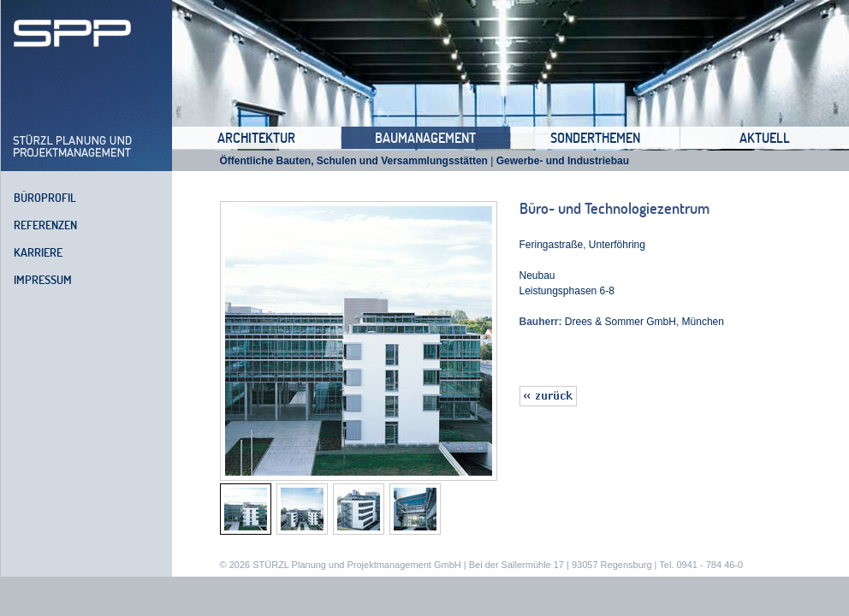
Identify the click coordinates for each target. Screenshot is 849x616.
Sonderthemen (595, 138)
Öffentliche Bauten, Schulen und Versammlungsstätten (354, 161)
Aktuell (765, 138)
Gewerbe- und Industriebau (563, 161)
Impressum (43, 280)
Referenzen (45, 225)
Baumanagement (425, 138)
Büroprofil (45, 198)
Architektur (256, 138)
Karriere (38, 252)
